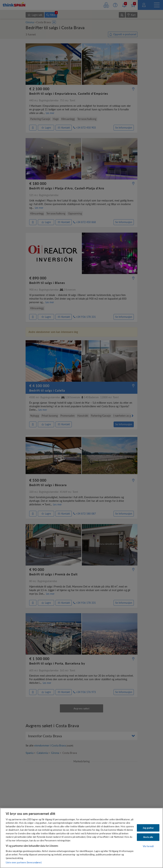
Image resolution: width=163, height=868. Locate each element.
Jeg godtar (148, 828)
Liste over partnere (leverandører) (24, 862)
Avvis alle (148, 837)
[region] (81, 838)
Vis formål (148, 846)
